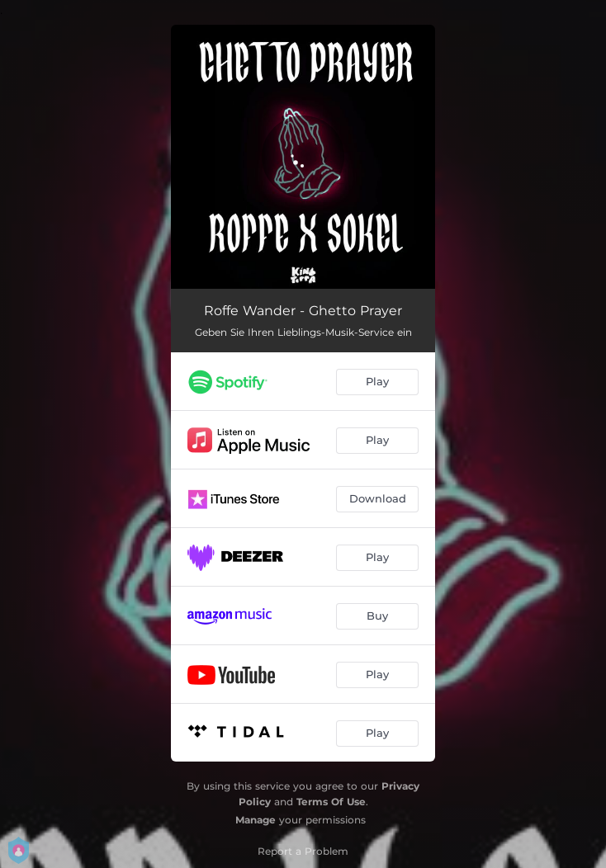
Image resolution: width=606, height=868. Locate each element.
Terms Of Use (331, 802)
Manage (256, 820)
